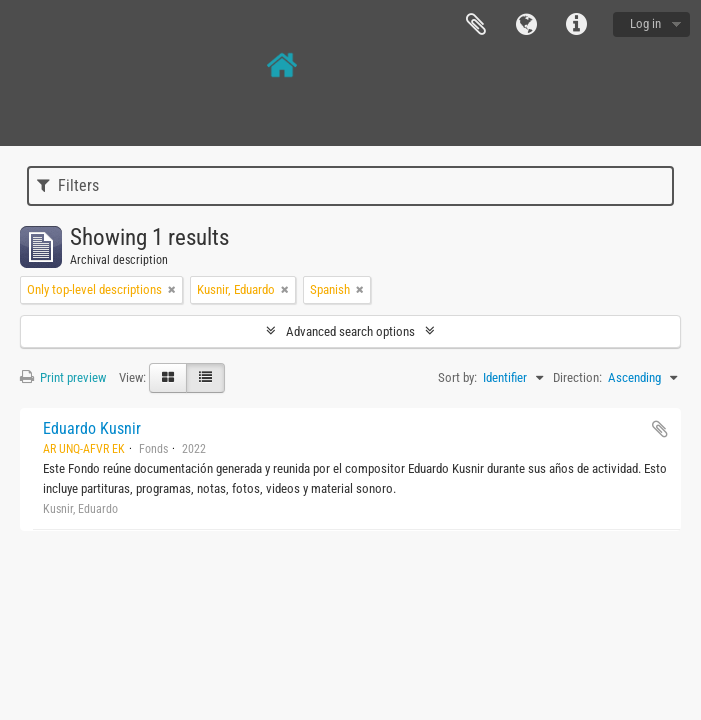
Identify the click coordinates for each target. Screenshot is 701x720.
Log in (645, 23)
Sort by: (457, 377)
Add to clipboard (660, 429)
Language (526, 25)
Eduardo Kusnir (92, 428)
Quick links (576, 25)
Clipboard (476, 25)
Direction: (577, 377)
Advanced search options (350, 331)
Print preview (63, 377)
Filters (68, 185)
